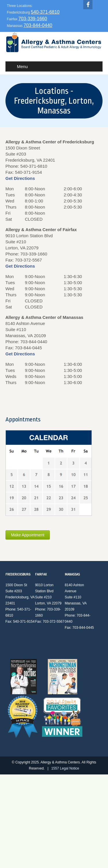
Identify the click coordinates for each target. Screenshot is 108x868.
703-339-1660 (33, 19)
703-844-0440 (38, 25)
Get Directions (20, 178)
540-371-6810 (45, 12)
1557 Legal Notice (65, 768)
